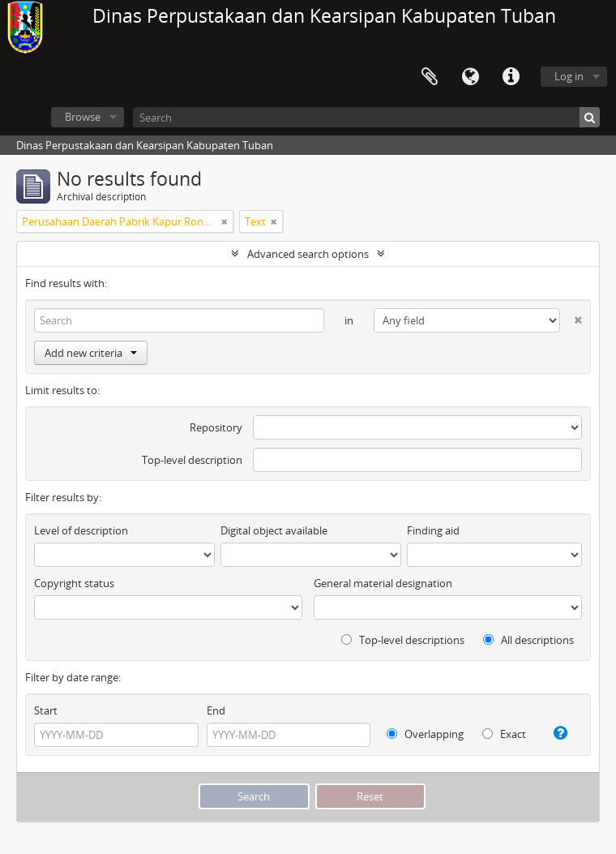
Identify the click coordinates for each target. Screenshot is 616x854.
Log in (569, 76)
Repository (216, 427)
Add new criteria (91, 353)
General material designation (383, 583)
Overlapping (425, 734)
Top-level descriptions (403, 640)
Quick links (511, 77)
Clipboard (430, 77)
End (216, 710)
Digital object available (274, 530)
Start (46, 710)
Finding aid (433, 530)
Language (470, 77)
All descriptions (528, 640)
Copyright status (74, 583)
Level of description (81, 530)
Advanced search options (308, 254)
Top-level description (192, 460)
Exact (504, 734)
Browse (83, 117)
